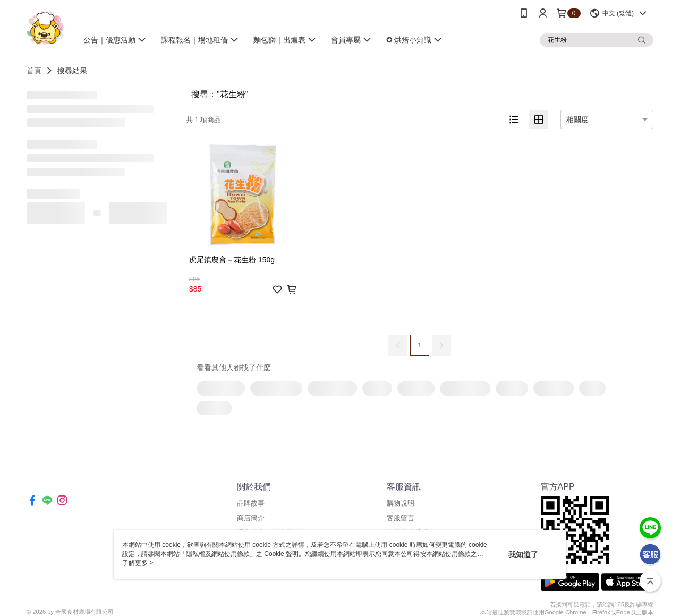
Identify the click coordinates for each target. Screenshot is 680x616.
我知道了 (523, 554)
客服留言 (401, 518)
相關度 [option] (577, 119)
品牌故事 (251, 503)
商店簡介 (251, 518)
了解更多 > (138, 563)
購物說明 (401, 503)
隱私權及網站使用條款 (218, 554)
